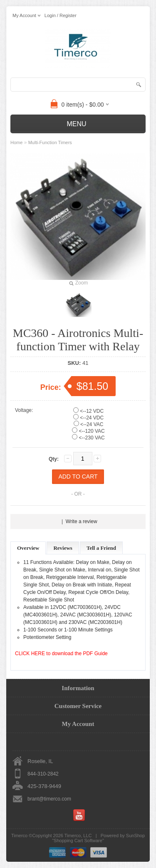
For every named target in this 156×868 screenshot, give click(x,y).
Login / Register (61, 15)
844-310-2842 (43, 774)
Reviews (63, 548)
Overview (28, 548)
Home (16, 142)
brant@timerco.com (49, 799)
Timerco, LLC (78, 836)
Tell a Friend (101, 548)
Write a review (82, 521)
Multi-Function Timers (50, 142)
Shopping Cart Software (78, 841)
